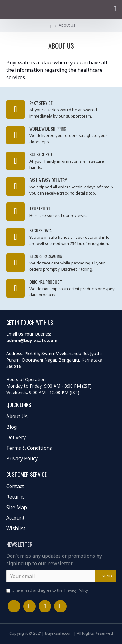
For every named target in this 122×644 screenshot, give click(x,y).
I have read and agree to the (48, 590)
